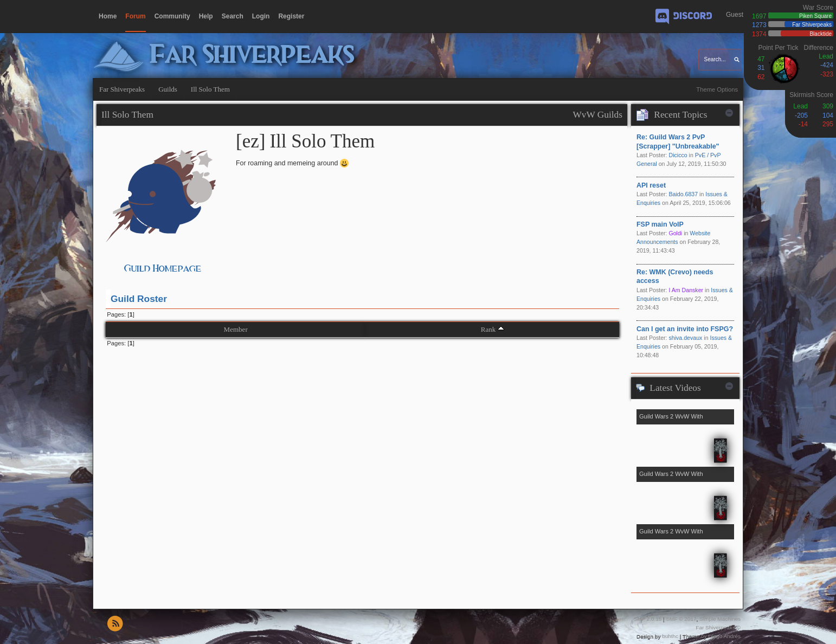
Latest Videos (675, 388)
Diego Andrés (724, 636)
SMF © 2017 (681, 619)
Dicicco (678, 155)
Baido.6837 (683, 194)
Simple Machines (720, 619)
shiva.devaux (685, 338)
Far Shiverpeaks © (718, 627)
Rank (488, 329)
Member (236, 329)
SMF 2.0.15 (648, 619)
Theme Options (717, 89)
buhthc (670, 636)
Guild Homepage (163, 269)
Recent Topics (680, 115)
